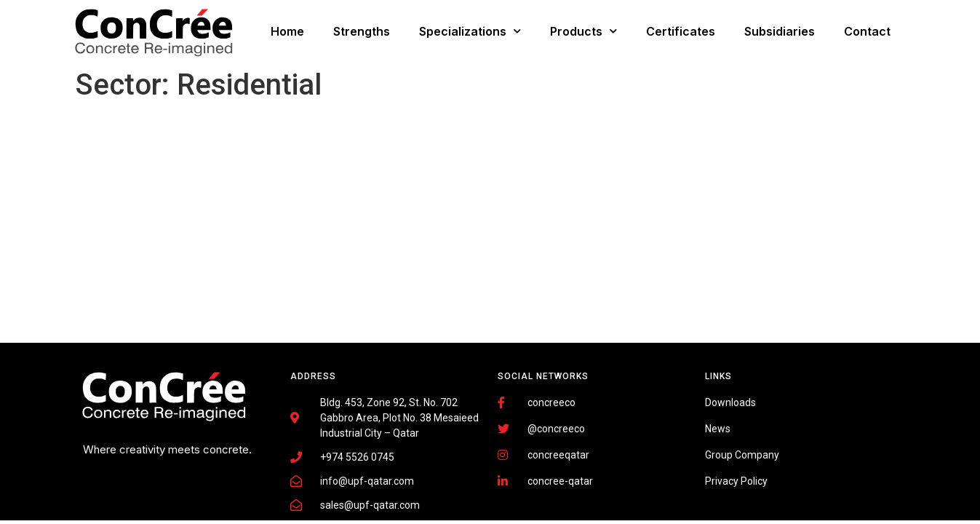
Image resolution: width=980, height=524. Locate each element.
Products (583, 31)
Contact (867, 31)
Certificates (681, 31)
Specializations (470, 31)
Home (287, 31)
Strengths (362, 31)
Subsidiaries (780, 31)
